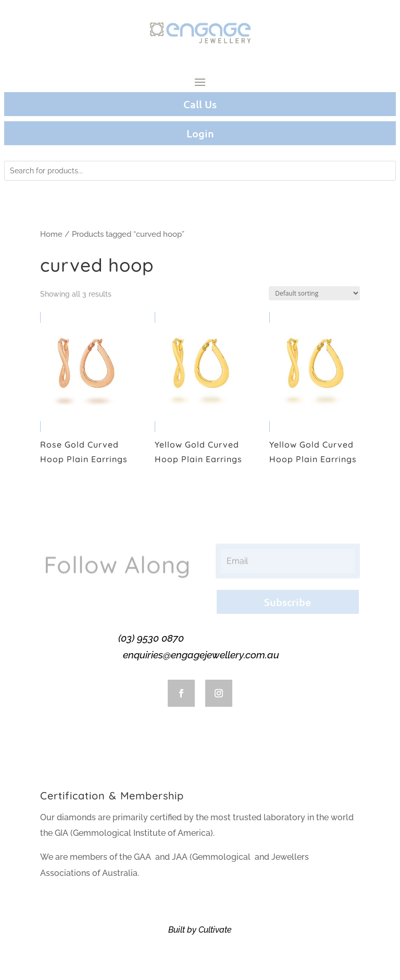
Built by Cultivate (200, 930)
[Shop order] (314, 293)
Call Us (200, 104)
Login (200, 133)
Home (51, 234)
